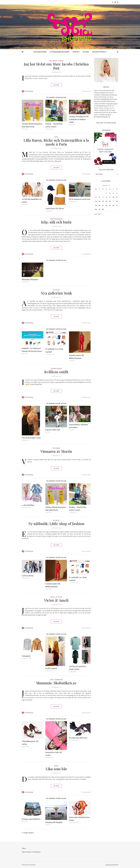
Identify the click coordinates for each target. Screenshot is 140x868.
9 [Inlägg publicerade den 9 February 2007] (110, 197)
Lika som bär (56, 769)
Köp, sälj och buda (56, 222)
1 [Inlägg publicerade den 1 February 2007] (106, 193)
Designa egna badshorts (31, 819)
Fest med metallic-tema (31, 438)
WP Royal (33, 865)
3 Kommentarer (86, 174)
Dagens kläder (56, 369)
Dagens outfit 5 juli (53, 430)
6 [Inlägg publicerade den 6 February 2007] (99, 197)
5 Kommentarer (86, 91)
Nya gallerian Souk (56, 293)
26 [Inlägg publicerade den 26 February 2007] (96, 209)
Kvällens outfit (56, 372)
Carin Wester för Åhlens (55, 208)
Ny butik (56, 290)
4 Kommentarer (86, 551)
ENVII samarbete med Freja (80, 199)
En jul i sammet (51, 668)
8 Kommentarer (86, 397)
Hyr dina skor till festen (78, 738)
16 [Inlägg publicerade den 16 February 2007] (110, 201)
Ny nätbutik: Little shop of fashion (56, 524)
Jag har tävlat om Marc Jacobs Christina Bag (56, 66)
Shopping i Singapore (30, 279)
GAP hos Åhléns (28, 576)
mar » (100, 214)
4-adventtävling (28, 505)
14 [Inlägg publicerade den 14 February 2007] (103, 201)
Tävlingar (53, 61)
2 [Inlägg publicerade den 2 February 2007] (110, 193)
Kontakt (76, 52)
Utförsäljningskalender (60, 52)
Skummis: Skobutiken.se (56, 683)
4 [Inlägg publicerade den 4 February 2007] (117, 193)
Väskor (61, 61)
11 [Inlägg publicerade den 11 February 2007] (117, 197)
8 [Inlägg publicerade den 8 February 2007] (106, 197)
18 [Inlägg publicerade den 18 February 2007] (117, 201)
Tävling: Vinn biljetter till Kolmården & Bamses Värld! (79, 119)
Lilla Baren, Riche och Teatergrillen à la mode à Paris (56, 142)
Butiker (86, 52)
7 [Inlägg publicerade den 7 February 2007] (103, 197)
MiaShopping (29, 91)
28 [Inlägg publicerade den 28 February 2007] (103, 209)
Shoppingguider (56, 219)
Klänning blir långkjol (54, 822)
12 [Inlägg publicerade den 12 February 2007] (96, 201)
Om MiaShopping (40, 52)
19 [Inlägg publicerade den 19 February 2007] (96, 205)
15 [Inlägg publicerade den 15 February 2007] (106, 201)
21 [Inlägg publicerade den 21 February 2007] (103, 205)
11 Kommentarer (86, 254)
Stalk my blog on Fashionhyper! (31, 852)
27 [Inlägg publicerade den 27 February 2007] (99, 209)
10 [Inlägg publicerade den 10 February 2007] (113, 197)
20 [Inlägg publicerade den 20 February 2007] (99, 205)
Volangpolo (26, 656)
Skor (52, 680)
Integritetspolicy (99, 52)
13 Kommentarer (86, 323)
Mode (56, 137)
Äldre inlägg (28, 833)
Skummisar (59, 680)
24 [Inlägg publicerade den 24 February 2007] (113, 205)
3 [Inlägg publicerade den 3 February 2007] (113, 193)
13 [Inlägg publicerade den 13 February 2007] (99, 201)
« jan (96, 214)
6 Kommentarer (86, 792)
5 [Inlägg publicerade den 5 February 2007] (96, 197)
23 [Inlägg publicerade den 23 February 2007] (110, 205)
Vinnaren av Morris (56, 451)
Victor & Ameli (56, 600)
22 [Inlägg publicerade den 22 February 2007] (106, 205)
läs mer (56, 85)
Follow (24, 848)
